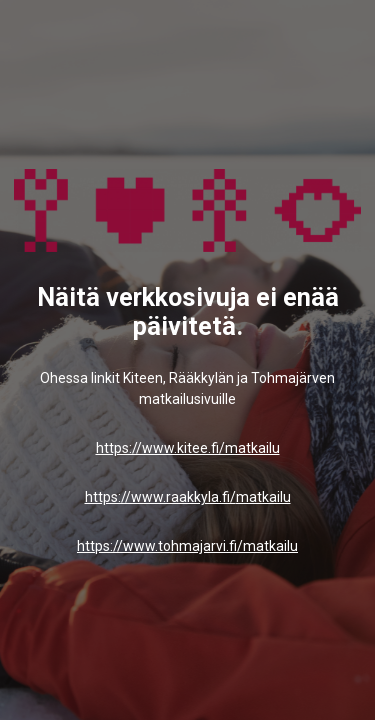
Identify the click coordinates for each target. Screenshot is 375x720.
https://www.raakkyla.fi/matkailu (188, 497)
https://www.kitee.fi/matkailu (188, 448)
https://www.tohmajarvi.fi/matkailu (187, 546)
